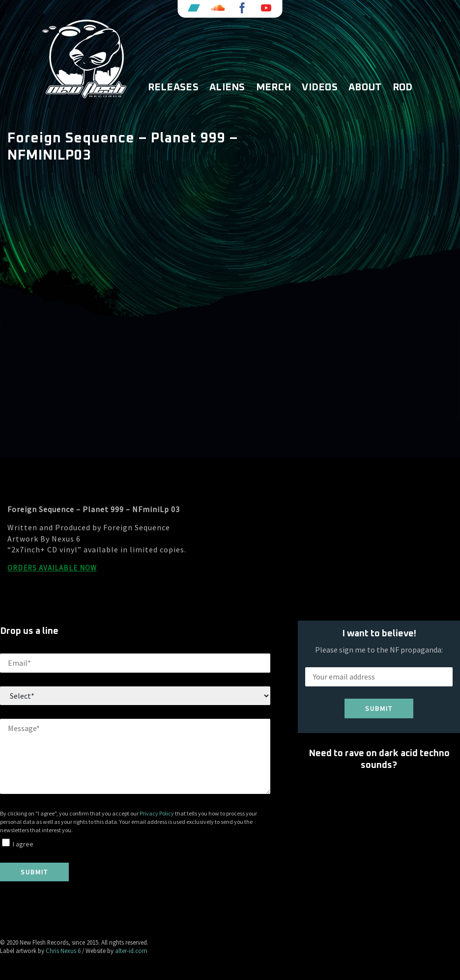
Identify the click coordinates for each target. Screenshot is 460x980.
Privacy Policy (157, 813)
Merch (274, 87)
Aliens (227, 87)
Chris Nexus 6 (63, 951)
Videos (320, 87)
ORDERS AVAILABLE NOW (52, 568)
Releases (173, 87)
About (365, 87)
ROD (403, 87)
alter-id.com (131, 951)
